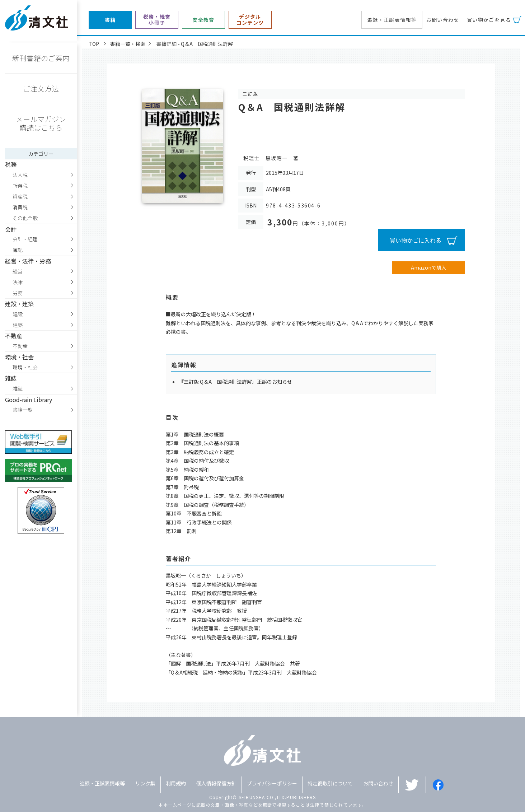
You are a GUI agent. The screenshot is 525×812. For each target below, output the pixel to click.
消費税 (20, 207)
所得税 (20, 186)
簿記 (18, 250)
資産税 (20, 196)
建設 (18, 314)
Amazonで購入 (429, 267)
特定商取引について (330, 783)
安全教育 (203, 20)
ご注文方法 (41, 88)
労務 (18, 293)
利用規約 (176, 783)
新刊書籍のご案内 (41, 58)
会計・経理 (25, 239)
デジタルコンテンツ (250, 20)
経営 (18, 271)
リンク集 (145, 783)
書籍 (110, 20)
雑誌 (18, 388)
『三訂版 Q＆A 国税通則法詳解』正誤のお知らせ (235, 382)
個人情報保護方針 (216, 783)
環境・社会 (25, 367)
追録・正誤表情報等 (392, 20)
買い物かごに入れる (416, 240)
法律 (18, 282)
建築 (18, 325)
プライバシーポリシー (272, 783)
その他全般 (25, 218)
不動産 (20, 346)
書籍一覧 (23, 410)
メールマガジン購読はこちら (41, 123)
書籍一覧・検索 (128, 44)
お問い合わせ (442, 20)
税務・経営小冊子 (157, 20)
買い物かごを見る (489, 20)
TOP (94, 44)
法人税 (20, 175)
